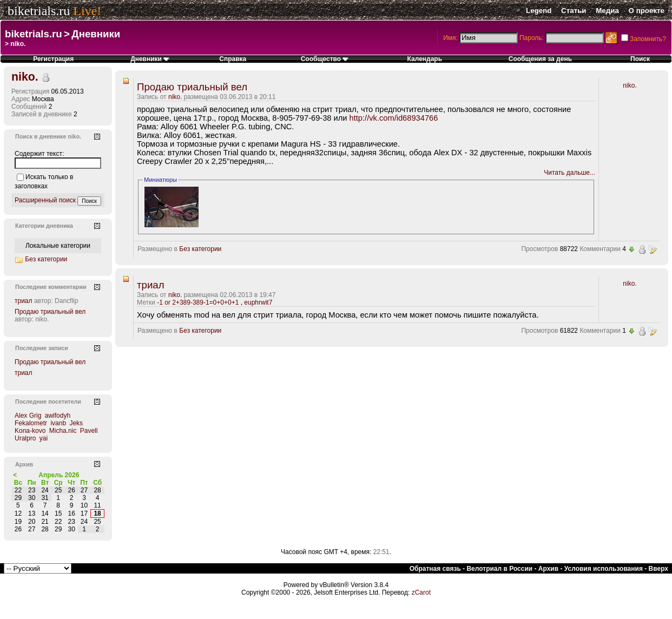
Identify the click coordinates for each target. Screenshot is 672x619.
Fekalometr (31, 423)
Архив (548, 569)
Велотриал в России (499, 569)
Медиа (607, 11)
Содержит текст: (39, 154)
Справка (233, 59)
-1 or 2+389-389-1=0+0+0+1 (198, 302)
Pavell (89, 431)
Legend (539, 11)
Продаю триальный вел (192, 87)
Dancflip (66, 301)
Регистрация (53, 59)
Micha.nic (63, 431)
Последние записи (42, 348)
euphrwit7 (258, 302)
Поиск (640, 59)
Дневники (96, 34)
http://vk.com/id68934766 (394, 118)
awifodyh (58, 416)
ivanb (58, 423)
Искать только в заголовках (44, 182)
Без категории (200, 249)
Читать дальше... (569, 173)
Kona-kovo (30, 431)
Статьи (574, 11)
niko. (175, 97)
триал (151, 285)
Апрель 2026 (59, 475)
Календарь (425, 59)
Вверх (658, 569)
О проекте (647, 11)
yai (44, 438)
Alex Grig (28, 416)
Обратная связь (435, 569)
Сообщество (325, 59)
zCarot (421, 592)
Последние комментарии (51, 287)
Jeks (76, 423)
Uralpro (25, 438)
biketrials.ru (39, 11)
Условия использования (604, 569)
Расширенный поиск (45, 200)
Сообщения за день (540, 59)
